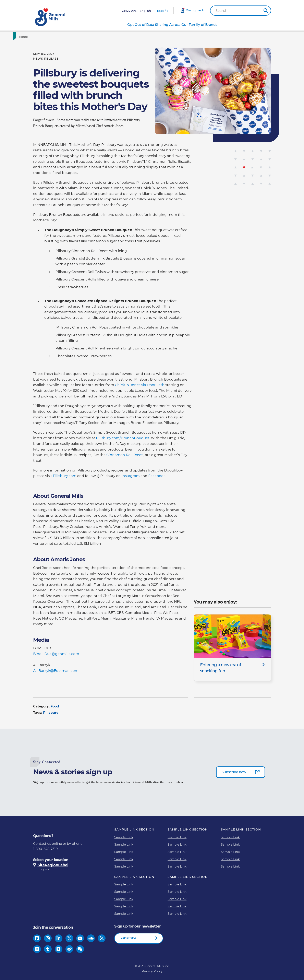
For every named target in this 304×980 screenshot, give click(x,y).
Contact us (42, 844)
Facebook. (157, 476)
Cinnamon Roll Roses (125, 455)
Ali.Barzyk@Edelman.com (57, 671)
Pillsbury (51, 713)
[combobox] (236, 11)
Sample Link (124, 837)
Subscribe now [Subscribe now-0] (234, 772)
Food (55, 706)
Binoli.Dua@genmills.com (56, 654)
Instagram (131, 476)
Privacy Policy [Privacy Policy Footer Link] (152, 971)
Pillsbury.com (65, 476)
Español (163, 11)
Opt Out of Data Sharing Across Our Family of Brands (172, 25)
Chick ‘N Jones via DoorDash (140, 385)
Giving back (195, 10)
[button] (266, 11)
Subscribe (128, 938)
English (145, 11)
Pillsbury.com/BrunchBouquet (123, 438)
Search (222, 11)
